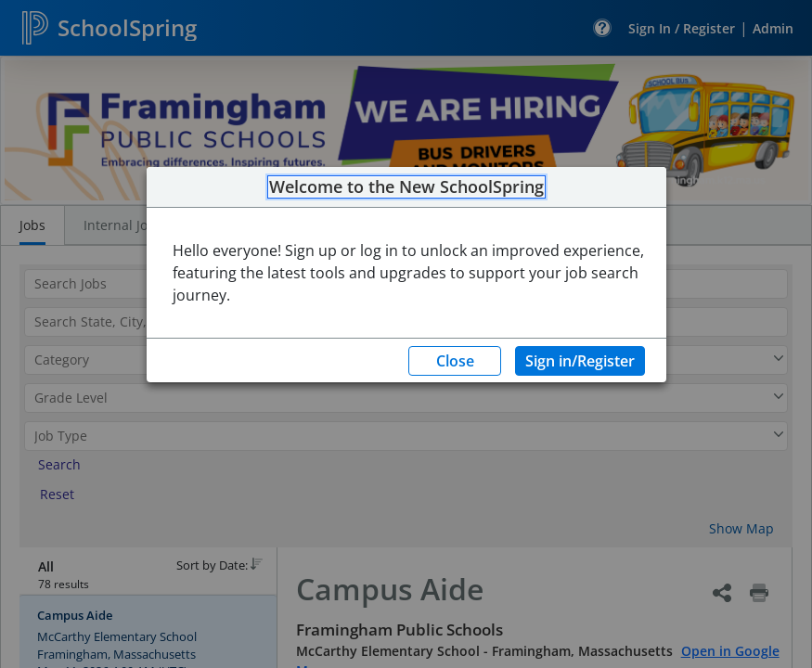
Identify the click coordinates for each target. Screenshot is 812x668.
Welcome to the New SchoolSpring (406, 187)
